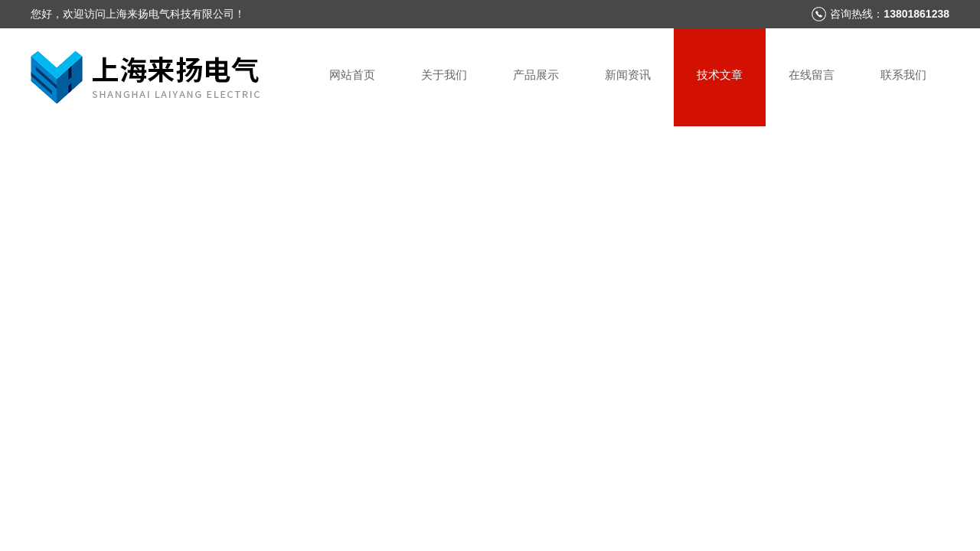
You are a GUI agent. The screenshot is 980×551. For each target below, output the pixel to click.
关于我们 (444, 75)
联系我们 (903, 75)
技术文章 (720, 75)
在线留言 (812, 75)
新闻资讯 (628, 75)
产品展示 (536, 75)
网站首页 (352, 75)
